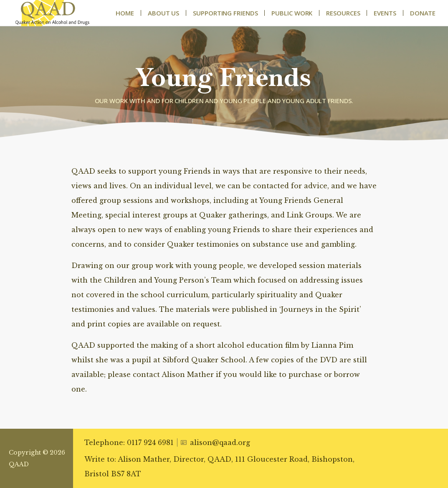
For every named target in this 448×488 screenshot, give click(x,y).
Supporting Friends (225, 13)
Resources (343, 13)
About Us (163, 13)
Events (385, 13)
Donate (423, 13)
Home (125, 13)
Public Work (292, 13)
